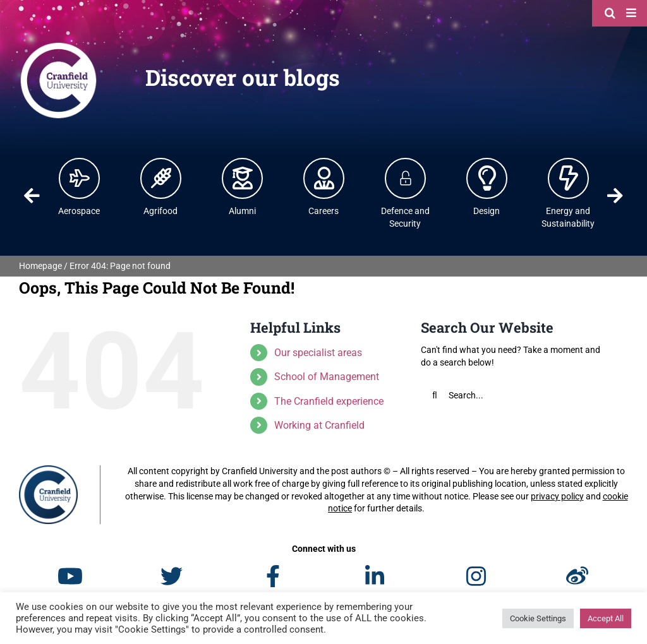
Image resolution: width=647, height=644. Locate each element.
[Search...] (516, 395)
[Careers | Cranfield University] (324, 178)
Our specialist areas (318, 353)
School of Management (327, 377)
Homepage (40, 266)
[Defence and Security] (406, 178)
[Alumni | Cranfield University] (243, 178)
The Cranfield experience (329, 401)
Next (615, 196)
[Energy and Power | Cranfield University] (569, 178)
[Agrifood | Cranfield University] (161, 178)
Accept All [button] (606, 618)
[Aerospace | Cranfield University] (80, 178)
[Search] (612, 13)
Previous (32, 196)
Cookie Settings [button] (538, 618)
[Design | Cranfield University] (487, 178)
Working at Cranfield (319, 425)
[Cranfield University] (58, 45)
